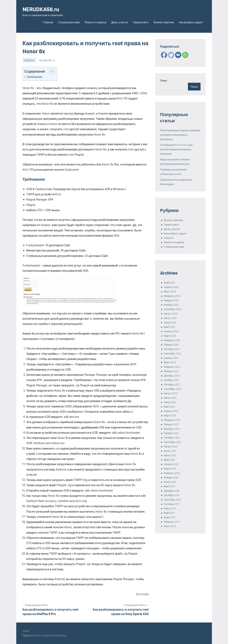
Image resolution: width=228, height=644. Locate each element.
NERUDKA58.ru (42, 9)
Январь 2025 (171, 345)
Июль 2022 (170, 451)
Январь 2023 (171, 424)
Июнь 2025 (170, 322)
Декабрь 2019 (172, 491)
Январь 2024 (171, 371)
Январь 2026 (171, 300)
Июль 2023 (170, 398)
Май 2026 (169, 283)
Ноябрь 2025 (171, 305)
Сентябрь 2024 (173, 353)
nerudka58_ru (47, 60)
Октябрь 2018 (172, 495)
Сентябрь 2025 (173, 309)
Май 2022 (169, 460)
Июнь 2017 (170, 508)
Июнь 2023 (170, 402)
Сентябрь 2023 (173, 389)
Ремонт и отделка (95, 22)
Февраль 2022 (172, 473)
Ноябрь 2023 (171, 380)
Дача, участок (120, 22)
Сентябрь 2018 (172, 500)
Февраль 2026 (172, 296)
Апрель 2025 (171, 331)
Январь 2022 (171, 477)
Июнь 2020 (170, 482)
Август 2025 (171, 314)
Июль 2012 (170, 526)
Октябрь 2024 (172, 349)
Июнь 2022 (170, 455)
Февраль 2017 (172, 522)
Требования (34, 77)
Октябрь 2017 (172, 504)
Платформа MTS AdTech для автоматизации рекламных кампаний (176, 149)
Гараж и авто (141, 22)
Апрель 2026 (171, 287)
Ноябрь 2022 (171, 433)
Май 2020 (169, 486)
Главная (48, 22)
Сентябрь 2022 (173, 442)
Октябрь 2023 (172, 384)
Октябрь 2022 (172, 438)
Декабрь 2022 (172, 429)
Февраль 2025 (172, 340)
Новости (29, 60)
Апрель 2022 (171, 464)
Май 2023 (169, 407)
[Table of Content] (52, 71)
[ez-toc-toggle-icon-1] (50, 71)
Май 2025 (169, 327)
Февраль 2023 (172, 420)
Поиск (164, 80)
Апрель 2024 (171, 358)
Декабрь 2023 (172, 376)
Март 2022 (170, 469)
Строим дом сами (69, 22)
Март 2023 (170, 415)
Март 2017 (170, 517)
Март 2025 (170, 336)
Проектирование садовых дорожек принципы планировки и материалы (180, 135)
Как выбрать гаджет (191, 22)
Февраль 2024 (172, 367)
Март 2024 (170, 362)
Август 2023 (171, 393)
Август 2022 (171, 446)
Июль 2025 (170, 318)
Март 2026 (170, 291)
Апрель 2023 (171, 411)
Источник (142, 594)
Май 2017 (169, 513)
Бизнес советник (164, 22)
